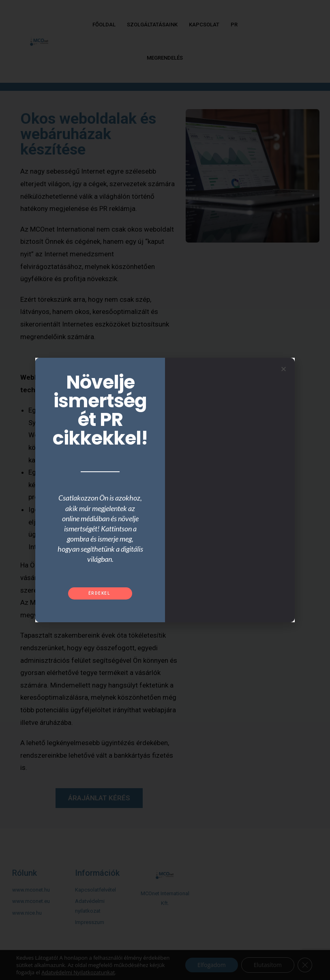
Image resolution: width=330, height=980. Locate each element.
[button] (100, 593)
